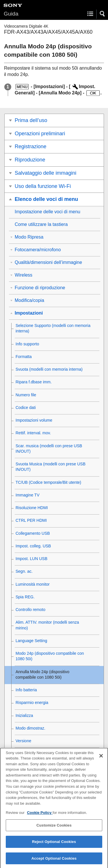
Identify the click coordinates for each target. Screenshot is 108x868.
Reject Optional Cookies (54, 846)
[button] (103, 14)
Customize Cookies (54, 829)
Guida (11, 14)
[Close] (101, 759)
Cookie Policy (40, 817)
